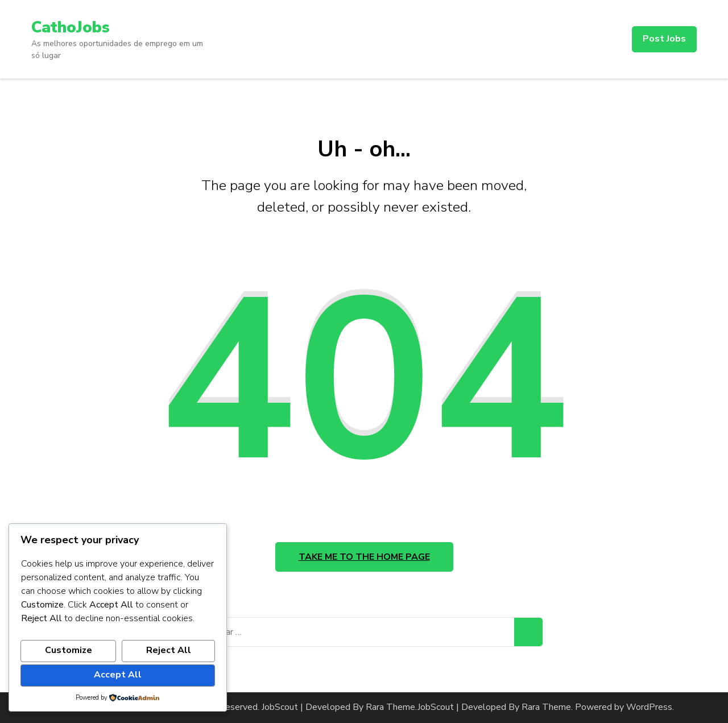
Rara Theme (546, 707)
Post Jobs (664, 39)
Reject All (169, 650)
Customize (69, 650)
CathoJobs (71, 27)
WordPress (649, 707)
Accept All (118, 675)
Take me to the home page (364, 557)
